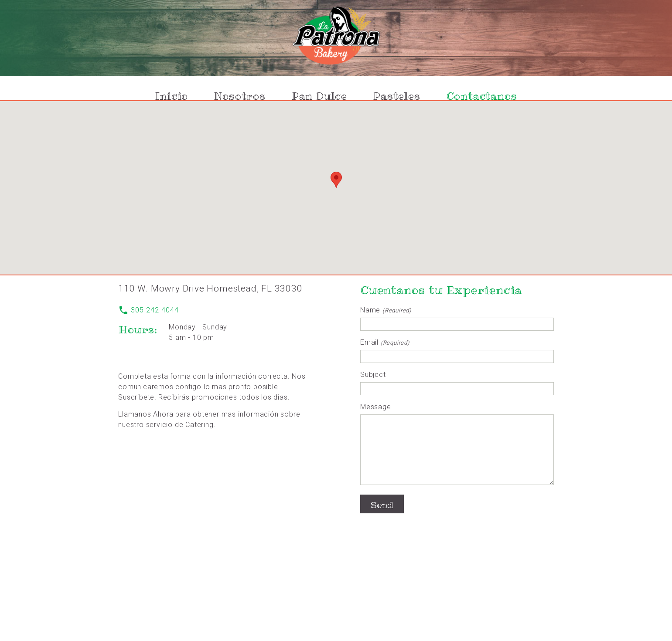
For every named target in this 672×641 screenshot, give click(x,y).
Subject (373, 375)
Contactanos (482, 96)
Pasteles (397, 96)
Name (386, 310)
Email (385, 342)
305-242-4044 (148, 310)
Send (382, 518)
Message (376, 407)
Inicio (172, 96)
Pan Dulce (319, 96)
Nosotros (240, 96)
